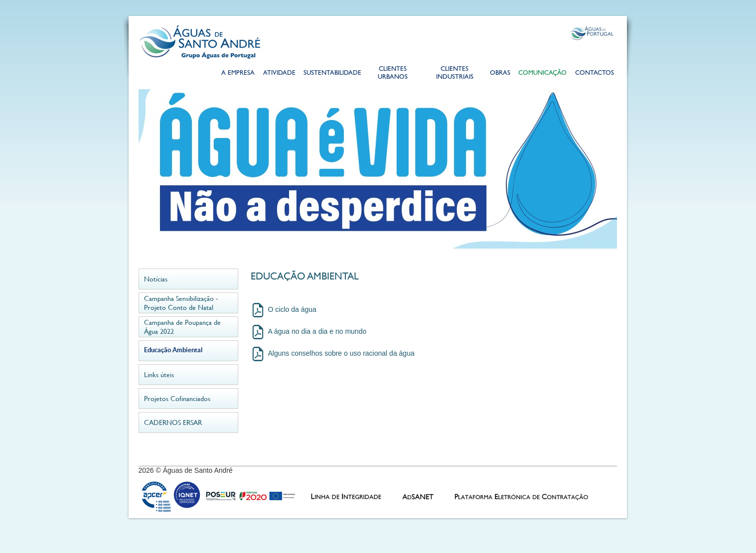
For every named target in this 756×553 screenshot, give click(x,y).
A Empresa (238, 73)
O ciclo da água (292, 309)
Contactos (595, 73)
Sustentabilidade (332, 73)
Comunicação (542, 73)
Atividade (279, 73)
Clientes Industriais (455, 73)
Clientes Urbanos (393, 73)
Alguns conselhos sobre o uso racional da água (341, 353)
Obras (500, 73)
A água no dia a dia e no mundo (317, 331)
